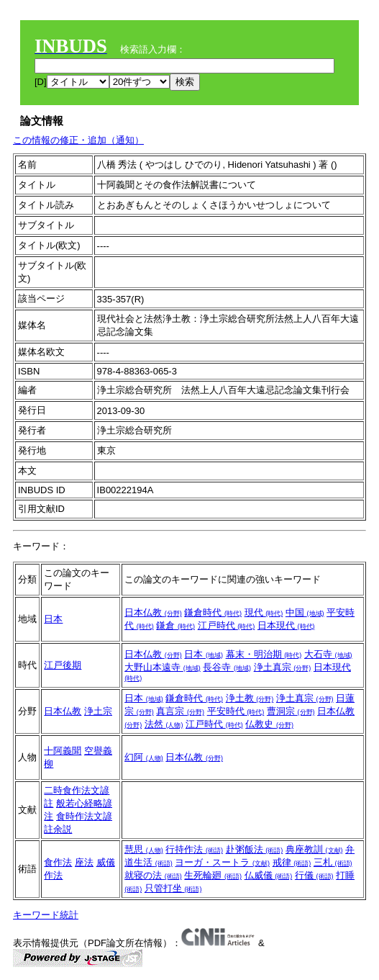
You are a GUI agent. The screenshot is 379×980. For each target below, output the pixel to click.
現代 (264, 612)
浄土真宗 (283, 667)
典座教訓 (314, 849)
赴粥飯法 (255, 849)
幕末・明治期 (264, 654)
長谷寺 (227, 667)
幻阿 (144, 757)
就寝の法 (153, 875)
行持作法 (194, 849)
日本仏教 (153, 612)
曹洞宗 (291, 711)
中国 (305, 612)
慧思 (144, 849)
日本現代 (286, 625)
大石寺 (328, 654)
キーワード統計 (46, 915)
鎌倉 (175, 625)
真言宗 (180, 711)
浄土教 (250, 698)
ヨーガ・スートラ (222, 862)
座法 (84, 862)
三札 (333, 862)
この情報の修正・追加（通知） (78, 140)
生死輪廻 (213, 875)
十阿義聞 (63, 751)
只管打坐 (173, 888)
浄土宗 (98, 711)
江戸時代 (227, 625)
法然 (164, 724)
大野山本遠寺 (163, 667)
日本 (53, 619)
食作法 (58, 862)
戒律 (292, 862)
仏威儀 (269, 875)
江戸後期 (63, 665)
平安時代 (236, 711)
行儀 (314, 875)
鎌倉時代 (213, 612)
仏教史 (269, 724)
